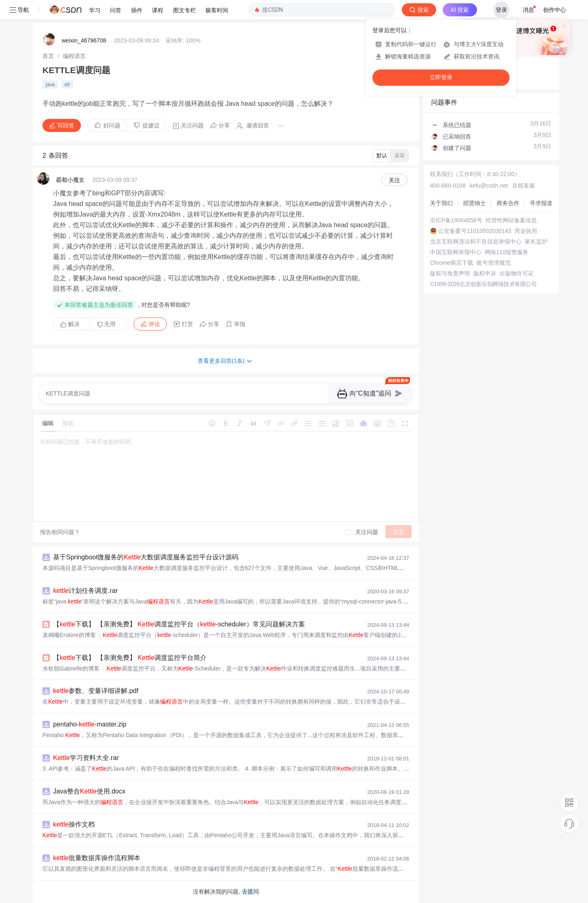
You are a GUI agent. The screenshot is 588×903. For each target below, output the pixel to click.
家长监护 (536, 241)
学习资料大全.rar (86, 758)
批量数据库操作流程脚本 (97, 858)
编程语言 (74, 56)
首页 (48, 56)
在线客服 (523, 186)
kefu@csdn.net (489, 186)
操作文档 (74, 824)
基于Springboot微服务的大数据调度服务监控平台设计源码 (146, 557)
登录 (501, 10)
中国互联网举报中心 (456, 252)
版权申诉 (485, 273)
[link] (48, 56)
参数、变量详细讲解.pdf (96, 691)
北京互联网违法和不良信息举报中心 (476, 241)
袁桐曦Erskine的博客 (69, 635)
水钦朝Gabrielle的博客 (71, 668)
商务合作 (508, 203)
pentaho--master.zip (90, 724)
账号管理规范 (494, 263)
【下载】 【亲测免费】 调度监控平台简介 (130, 658)
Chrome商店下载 (452, 263)
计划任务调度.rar (85, 591)
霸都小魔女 (70, 180)
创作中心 (555, 10)
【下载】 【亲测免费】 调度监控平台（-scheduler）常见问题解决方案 (179, 624)
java (50, 85)
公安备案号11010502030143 (475, 231)
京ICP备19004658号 (456, 220)
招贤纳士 (474, 203)
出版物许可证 (517, 273)
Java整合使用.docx (89, 791)
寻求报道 (541, 203)
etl (67, 85)
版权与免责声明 (450, 273)
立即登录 (441, 77)
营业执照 (526, 231)
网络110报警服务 (507, 252)
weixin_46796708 (84, 40)
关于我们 (441, 203)
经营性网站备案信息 (511, 220)
